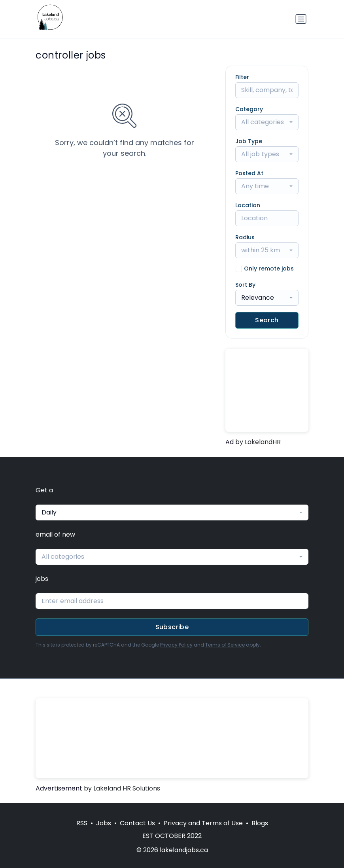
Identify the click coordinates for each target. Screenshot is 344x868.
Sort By (245, 285)
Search (267, 320)
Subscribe (172, 627)
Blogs (260, 823)
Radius (245, 237)
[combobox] (267, 122)
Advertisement (59, 788)
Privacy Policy (176, 645)
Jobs (104, 823)
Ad (230, 442)
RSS (82, 823)
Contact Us (137, 823)
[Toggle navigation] (301, 19)
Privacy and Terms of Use (203, 823)
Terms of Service (225, 645)
